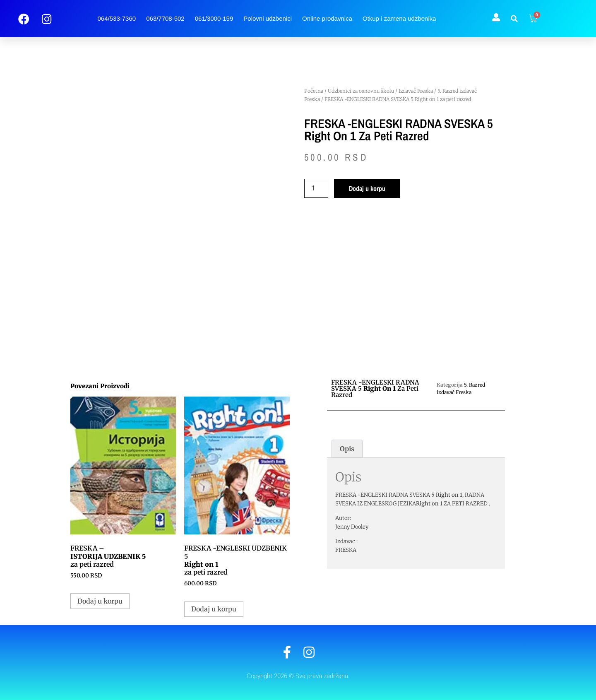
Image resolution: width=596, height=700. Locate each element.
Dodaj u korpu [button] (100, 601)
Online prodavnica (327, 18)
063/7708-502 (165, 18)
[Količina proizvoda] (316, 188)
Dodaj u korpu (367, 188)
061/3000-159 (214, 18)
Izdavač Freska (416, 91)
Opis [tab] (347, 449)
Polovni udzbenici (268, 18)
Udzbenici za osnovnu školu (361, 91)
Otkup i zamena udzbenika (399, 18)
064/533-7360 (117, 18)
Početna (314, 91)
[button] (514, 19)
